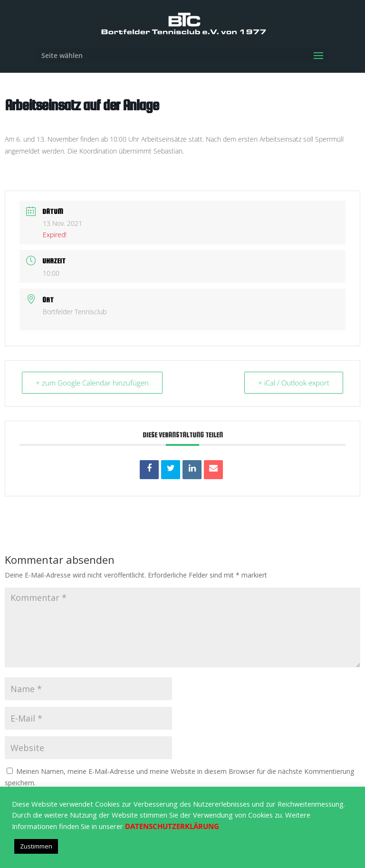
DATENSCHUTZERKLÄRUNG (172, 826)
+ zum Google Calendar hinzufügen (92, 383)
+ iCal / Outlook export (294, 383)
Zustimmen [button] (36, 846)
